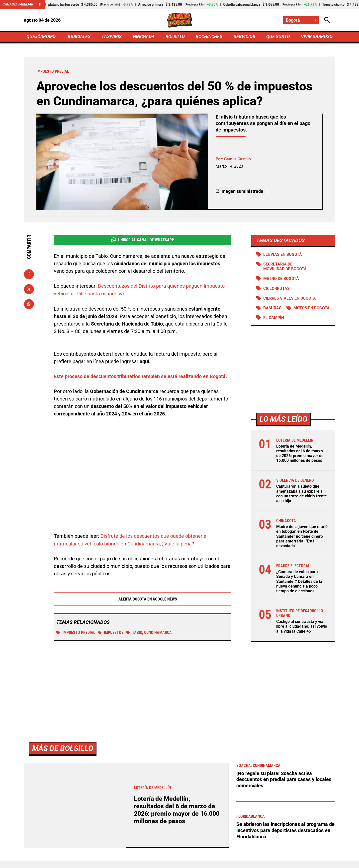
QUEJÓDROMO (41, 36)
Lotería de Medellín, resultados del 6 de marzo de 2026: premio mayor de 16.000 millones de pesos (300, 454)
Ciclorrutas (276, 289)
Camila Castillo (237, 159)
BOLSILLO (175, 36)
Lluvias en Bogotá (283, 254)
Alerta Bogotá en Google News (143, 599)
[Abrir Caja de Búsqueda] (327, 20)
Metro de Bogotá (281, 279)
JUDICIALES (79, 36)
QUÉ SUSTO (278, 36)
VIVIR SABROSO (317, 36)
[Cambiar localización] (301, 20)
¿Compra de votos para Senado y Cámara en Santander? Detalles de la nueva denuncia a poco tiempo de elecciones (299, 582)
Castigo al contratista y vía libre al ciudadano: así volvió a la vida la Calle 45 (302, 627)
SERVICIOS (244, 36)
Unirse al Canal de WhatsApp (142, 240)
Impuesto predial (76, 632)
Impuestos (111, 632)
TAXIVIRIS (112, 36)
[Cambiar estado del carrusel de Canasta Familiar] (40, 4)
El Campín (274, 318)
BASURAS (272, 308)
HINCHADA (144, 36)
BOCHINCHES (209, 36)
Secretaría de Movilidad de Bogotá (285, 267)
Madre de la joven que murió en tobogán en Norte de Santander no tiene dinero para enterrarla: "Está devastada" (302, 537)
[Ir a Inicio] (180, 20)
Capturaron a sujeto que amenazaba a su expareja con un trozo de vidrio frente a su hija (302, 494)
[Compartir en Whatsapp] (29, 304)
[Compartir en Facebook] (29, 274)
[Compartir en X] (29, 289)
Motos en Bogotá (312, 308)
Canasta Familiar (18, 4)
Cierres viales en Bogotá (290, 298)
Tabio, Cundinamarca (149, 632)
